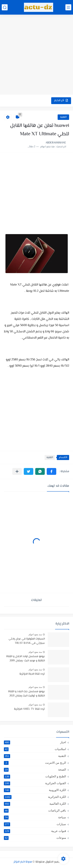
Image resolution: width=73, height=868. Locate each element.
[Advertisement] (36, 55)
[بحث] (5, 7)
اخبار (35, 742)
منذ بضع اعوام (35, 634)
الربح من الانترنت (35, 763)
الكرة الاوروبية (35, 790)
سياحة (35, 817)
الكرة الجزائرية (35, 797)
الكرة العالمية (35, 804)
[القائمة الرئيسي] (68, 7)
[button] (51, 471)
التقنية (63, 117)
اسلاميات (35, 749)
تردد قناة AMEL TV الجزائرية (29, 709)
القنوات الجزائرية (35, 783)
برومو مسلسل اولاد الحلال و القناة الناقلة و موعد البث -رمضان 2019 (26, 659)
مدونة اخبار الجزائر (23, 862)
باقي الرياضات (35, 810)
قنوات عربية (35, 831)
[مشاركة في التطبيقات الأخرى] (17, 471)
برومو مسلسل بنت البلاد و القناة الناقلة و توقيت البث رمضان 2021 (26, 694)
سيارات (35, 824)
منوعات (35, 838)
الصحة (35, 770)
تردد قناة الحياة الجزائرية (32, 674)
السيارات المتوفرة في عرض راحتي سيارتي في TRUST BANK (27, 641)
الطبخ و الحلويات (35, 776)
